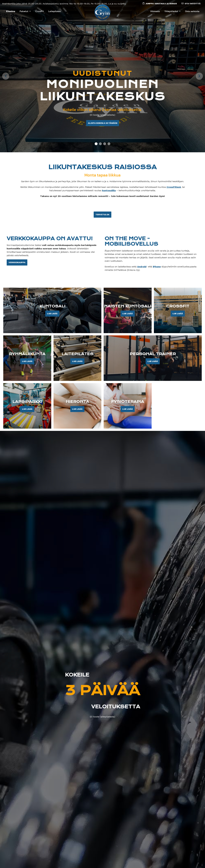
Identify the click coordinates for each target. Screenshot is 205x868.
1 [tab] (96, 144)
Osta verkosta (192, 11)
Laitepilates (54, 11)
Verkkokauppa (17, 262)
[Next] (199, 76)
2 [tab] (100, 144)
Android (142, 267)
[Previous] (6, 76)
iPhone (157, 267)
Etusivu (11, 11)
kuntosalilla (109, 190)
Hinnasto (155, 11)
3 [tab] (105, 144)
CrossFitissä (174, 187)
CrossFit (40, 11)
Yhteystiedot (171, 11)
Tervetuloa (102, 215)
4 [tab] (109, 144)
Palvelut (24, 11)
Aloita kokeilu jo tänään (103, 123)
